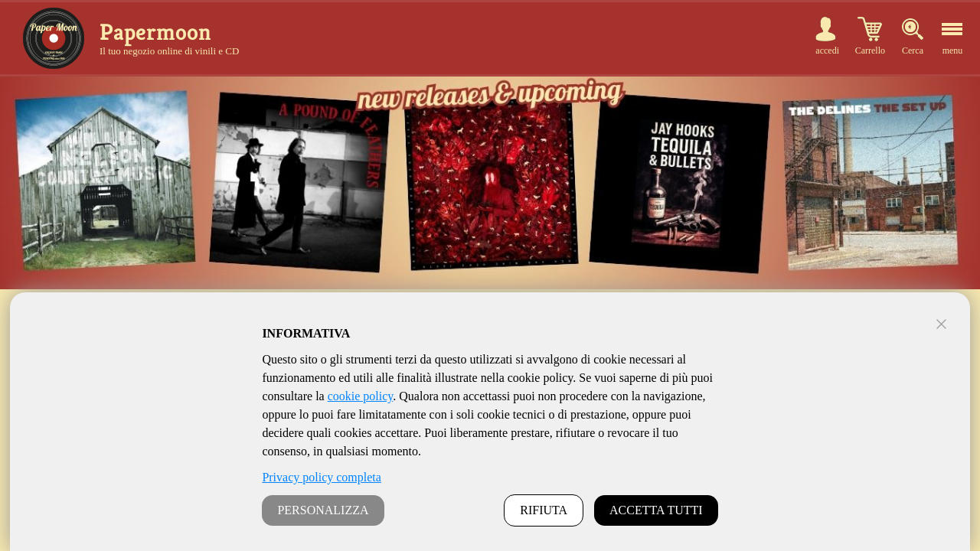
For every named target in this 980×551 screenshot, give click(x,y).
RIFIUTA (544, 510)
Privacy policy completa (322, 477)
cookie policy (361, 396)
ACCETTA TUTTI (656, 510)
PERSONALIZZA (323, 510)
